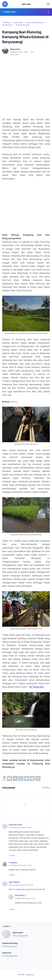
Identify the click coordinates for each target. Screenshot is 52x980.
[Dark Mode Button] (48, 4)
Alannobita (20, 895)
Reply (13, 855)
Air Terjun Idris (38, 687)
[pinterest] (32, 778)
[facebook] (10, 778)
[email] (38, 778)
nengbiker (14, 862)
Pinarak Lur (30, 974)
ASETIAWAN (14, 882)
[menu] (5, 4)
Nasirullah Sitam (17, 824)
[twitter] (15, 778)
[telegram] (27, 778)
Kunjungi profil (20, 935)
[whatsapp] (21, 778)
